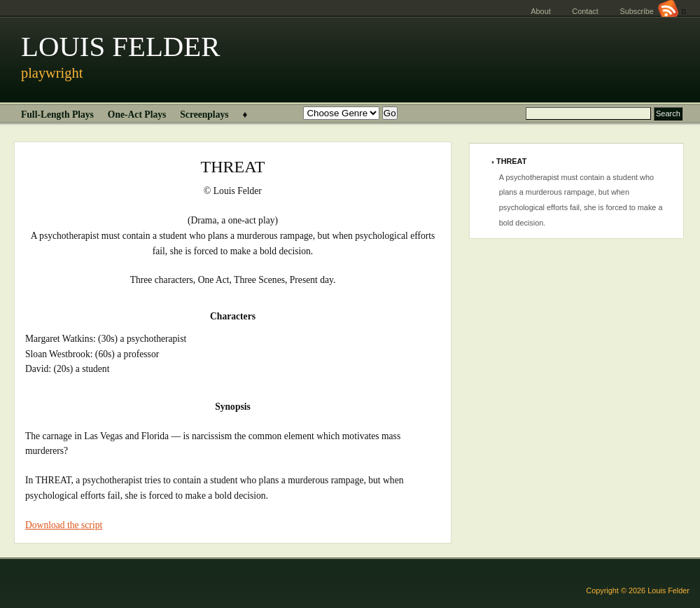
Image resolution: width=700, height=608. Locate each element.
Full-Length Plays (57, 115)
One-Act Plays (137, 115)
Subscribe (649, 11)
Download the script (64, 525)
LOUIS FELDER (120, 47)
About (540, 11)
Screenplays (204, 115)
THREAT (511, 161)
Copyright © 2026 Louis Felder (638, 590)
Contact (585, 11)
